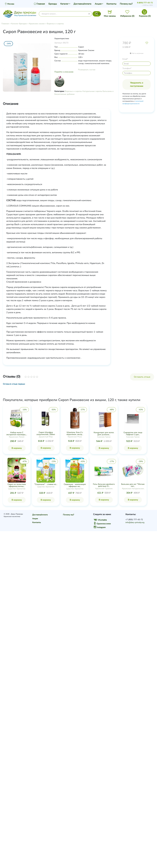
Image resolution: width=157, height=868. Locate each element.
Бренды (53, 4)
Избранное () (127, 16)
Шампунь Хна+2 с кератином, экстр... (75, 433)
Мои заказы (110, 16)
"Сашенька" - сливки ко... (46, 484)
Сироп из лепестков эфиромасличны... (17, 485)
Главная (5, 24)
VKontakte (100, 520)
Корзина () (145, 16)
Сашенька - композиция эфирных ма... (75, 485)
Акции (98, 4)
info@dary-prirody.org (135, 522)
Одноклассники (102, 524)
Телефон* (127, 68)
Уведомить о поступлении (137, 84)
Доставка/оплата (82, 4)
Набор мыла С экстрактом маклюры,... (17, 434)
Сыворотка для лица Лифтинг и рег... (133, 434)
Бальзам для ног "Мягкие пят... (133, 485)
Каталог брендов (19, 24)
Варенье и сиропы (55, 24)
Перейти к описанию (64, 72)
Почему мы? (126, 4)
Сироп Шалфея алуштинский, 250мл (46, 433)
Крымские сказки (37, 24)
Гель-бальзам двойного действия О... (104, 485)
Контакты (111, 4)
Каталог (64, 4)
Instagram (100, 527)
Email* (125, 59)
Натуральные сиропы (92, 91)
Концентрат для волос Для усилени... (104, 434)
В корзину (17, 448)
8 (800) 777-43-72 (145, 3)
